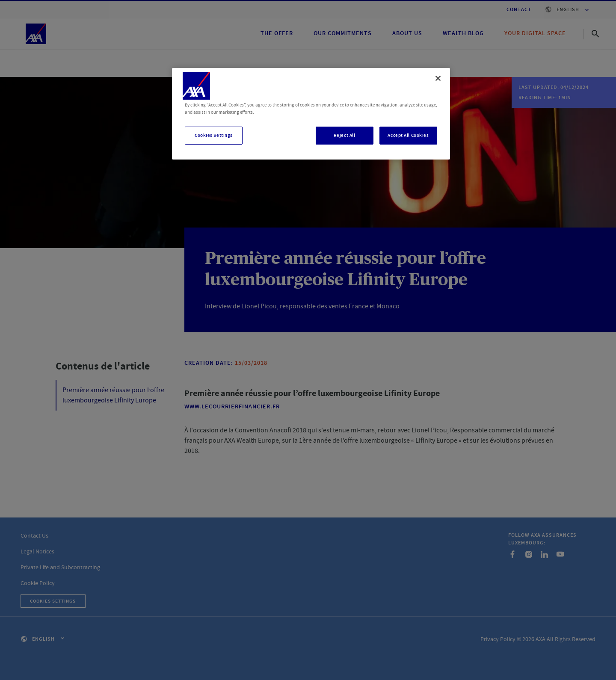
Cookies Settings (214, 135)
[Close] (438, 78)
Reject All (345, 135)
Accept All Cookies (408, 135)
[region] (311, 114)
